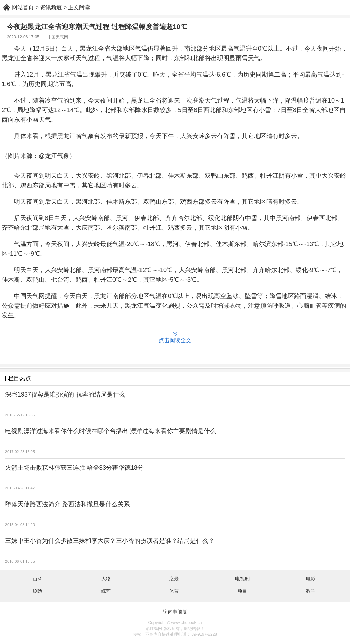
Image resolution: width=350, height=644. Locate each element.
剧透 (38, 591)
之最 (174, 579)
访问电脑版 (175, 612)
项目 (242, 591)
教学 (311, 591)
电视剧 (242, 579)
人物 (106, 579)
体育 (174, 591)
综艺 (106, 591)
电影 (311, 579)
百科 (38, 579)
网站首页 (23, 7)
